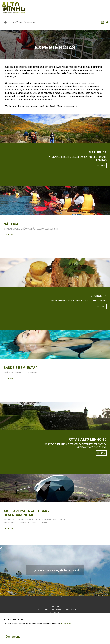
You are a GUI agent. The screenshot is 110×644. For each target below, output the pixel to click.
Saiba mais (66, 624)
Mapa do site (55, 600)
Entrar (101, 166)
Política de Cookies (55, 606)
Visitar (19, 22)
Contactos (55, 603)
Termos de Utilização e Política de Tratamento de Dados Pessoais (55, 609)
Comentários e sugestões (55, 597)
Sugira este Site (55, 612)
